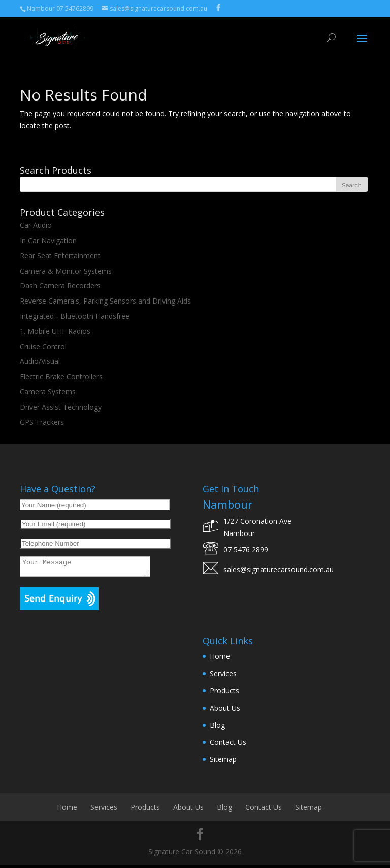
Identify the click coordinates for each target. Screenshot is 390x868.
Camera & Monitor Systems (66, 271)
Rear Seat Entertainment (60, 256)
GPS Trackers (42, 422)
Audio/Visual (40, 361)
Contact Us (228, 745)
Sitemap (223, 762)
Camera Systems (48, 392)
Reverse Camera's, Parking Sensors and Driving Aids (105, 301)
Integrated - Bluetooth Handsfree (75, 316)
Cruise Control (43, 346)
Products (224, 694)
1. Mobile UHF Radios (55, 331)
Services (223, 676)
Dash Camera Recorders (60, 286)
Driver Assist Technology (61, 407)
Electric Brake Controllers (61, 376)
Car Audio (36, 225)
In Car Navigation (48, 240)
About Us (225, 711)
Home (220, 659)
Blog (217, 728)
